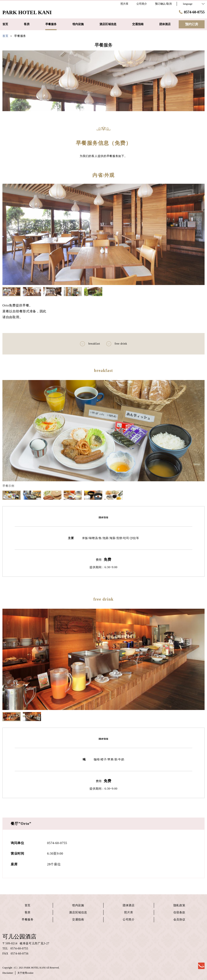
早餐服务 (28, 920)
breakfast (90, 344)
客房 (28, 912)
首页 (28, 905)
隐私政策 (179, 905)
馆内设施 (78, 905)
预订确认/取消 (163, 4)
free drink (117, 344)
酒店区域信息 (78, 912)
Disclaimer (8, 973)
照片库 (129, 912)
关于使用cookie (25, 973)
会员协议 (179, 920)
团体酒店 (129, 905)
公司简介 (129, 920)
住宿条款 (179, 912)
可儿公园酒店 (19, 937)
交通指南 (78, 920)
